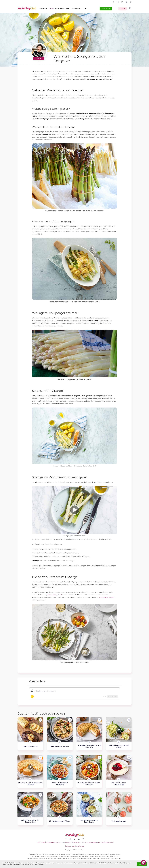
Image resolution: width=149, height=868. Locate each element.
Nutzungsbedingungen (91, 842)
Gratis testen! (106, 9)
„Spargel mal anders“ (106, 598)
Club (84, 9)
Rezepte (43, 9)
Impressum (66, 842)
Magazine (75, 9)
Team (43, 842)
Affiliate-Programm (53, 842)
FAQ (38, 842)
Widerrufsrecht (107, 842)
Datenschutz (76, 842)
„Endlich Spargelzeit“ (54, 595)
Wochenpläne (62, 9)
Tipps (51, 9)
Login (123, 9)
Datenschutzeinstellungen (75, 846)
